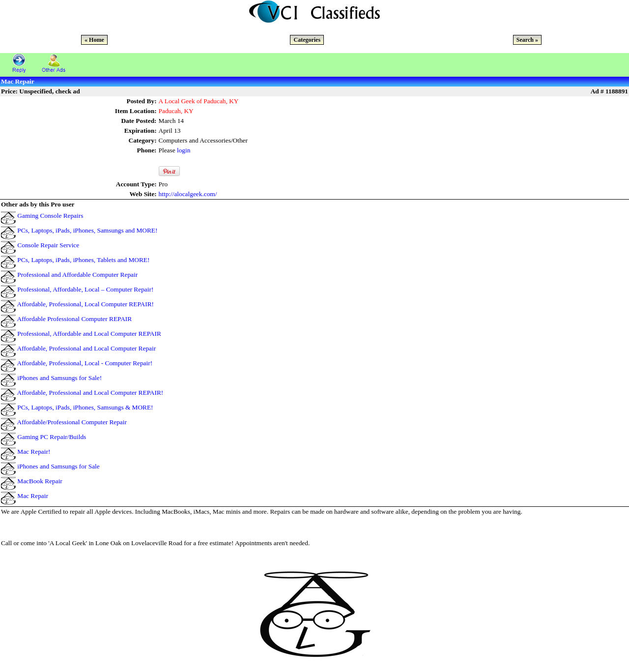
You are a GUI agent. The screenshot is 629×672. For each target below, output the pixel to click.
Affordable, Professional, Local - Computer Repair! (85, 363)
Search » (527, 40)
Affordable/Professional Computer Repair (72, 422)
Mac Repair (33, 496)
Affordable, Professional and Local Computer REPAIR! (90, 393)
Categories (307, 40)
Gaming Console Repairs (50, 216)
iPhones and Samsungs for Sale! (59, 378)
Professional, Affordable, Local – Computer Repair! (85, 289)
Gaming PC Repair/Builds (52, 437)
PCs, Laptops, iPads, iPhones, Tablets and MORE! (83, 260)
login (184, 150)
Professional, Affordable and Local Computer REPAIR (89, 334)
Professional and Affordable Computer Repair (77, 275)
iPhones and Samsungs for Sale (58, 466)
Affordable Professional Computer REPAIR (75, 319)
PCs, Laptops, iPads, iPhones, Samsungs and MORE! (87, 230)
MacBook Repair (40, 481)
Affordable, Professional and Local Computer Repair (87, 348)
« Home (94, 40)
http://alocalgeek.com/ (188, 194)
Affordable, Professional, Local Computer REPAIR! (86, 304)
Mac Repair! (34, 452)
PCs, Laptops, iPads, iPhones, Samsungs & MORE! (85, 407)
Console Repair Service (48, 245)
